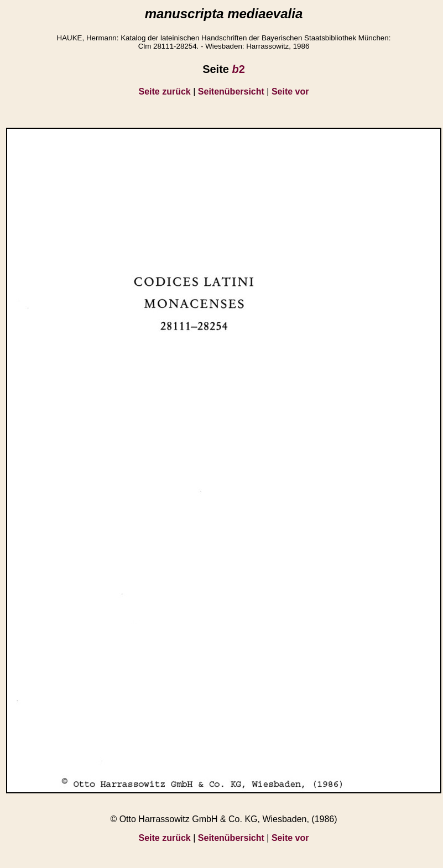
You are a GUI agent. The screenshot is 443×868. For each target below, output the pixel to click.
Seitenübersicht (231, 91)
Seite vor (290, 91)
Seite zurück (165, 91)
